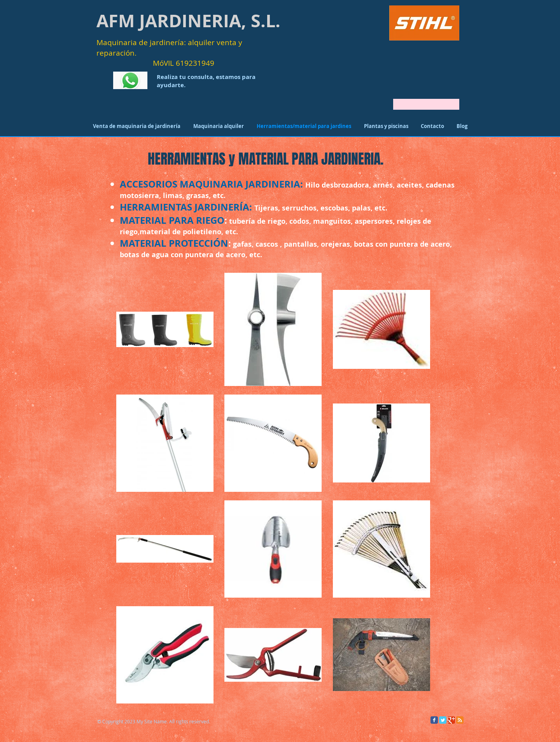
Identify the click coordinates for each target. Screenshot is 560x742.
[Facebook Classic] (434, 720)
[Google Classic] (451, 720)
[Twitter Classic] (443, 720)
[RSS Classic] (460, 720)
